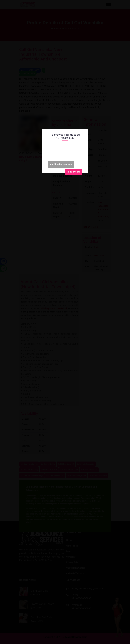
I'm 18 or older (73, 172)
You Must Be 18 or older (61, 164)
